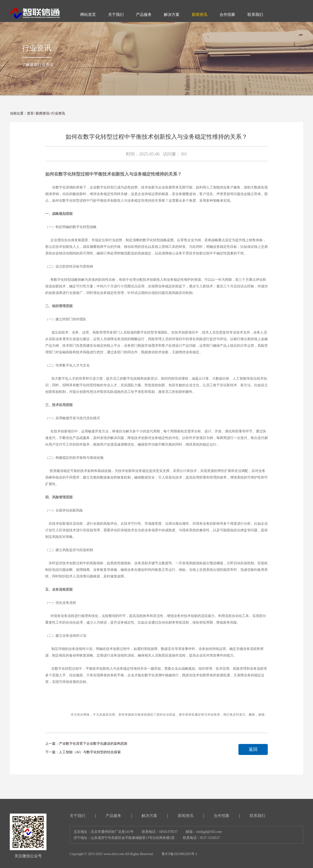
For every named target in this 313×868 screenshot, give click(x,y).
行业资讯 (58, 113)
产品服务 (113, 816)
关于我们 (78, 816)
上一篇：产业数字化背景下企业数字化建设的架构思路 (86, 744)
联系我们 (257, 816)
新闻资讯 (43, 113)
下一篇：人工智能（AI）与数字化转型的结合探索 (83, 752)
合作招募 (222, 816)
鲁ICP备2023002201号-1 (179, 854)
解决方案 (149, 816)
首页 (30, 113)
